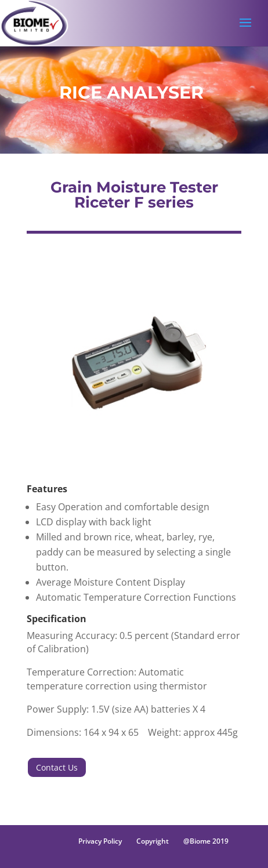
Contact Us (57, 767)
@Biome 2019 (206, 841)
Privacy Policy (100, 841)
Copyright (153, 841)
